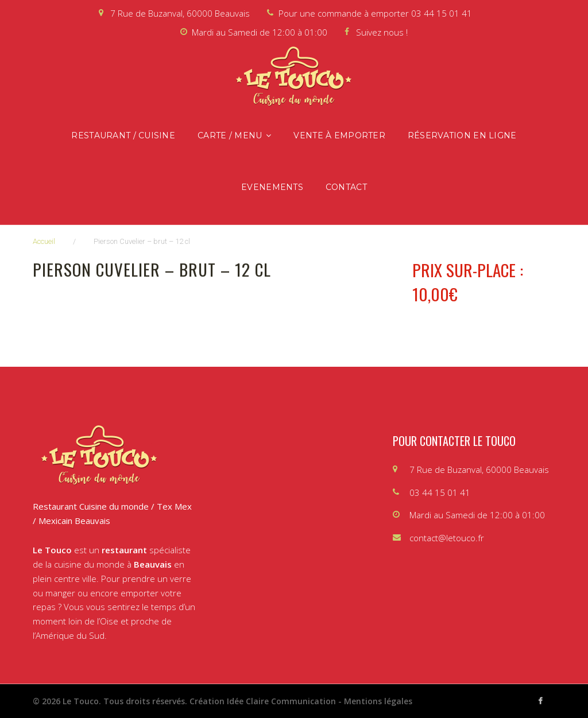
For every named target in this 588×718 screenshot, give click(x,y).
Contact (346, 187)
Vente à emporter (339, 135)
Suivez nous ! (382, 32)
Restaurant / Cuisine (123, 135)
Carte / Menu (230, 135)
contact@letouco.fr (447, 538)
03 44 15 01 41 (442, 13)
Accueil (44, 241)
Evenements (272, 187)
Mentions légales (378, 701)
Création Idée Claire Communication (263, 701)
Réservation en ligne (462, 135)
